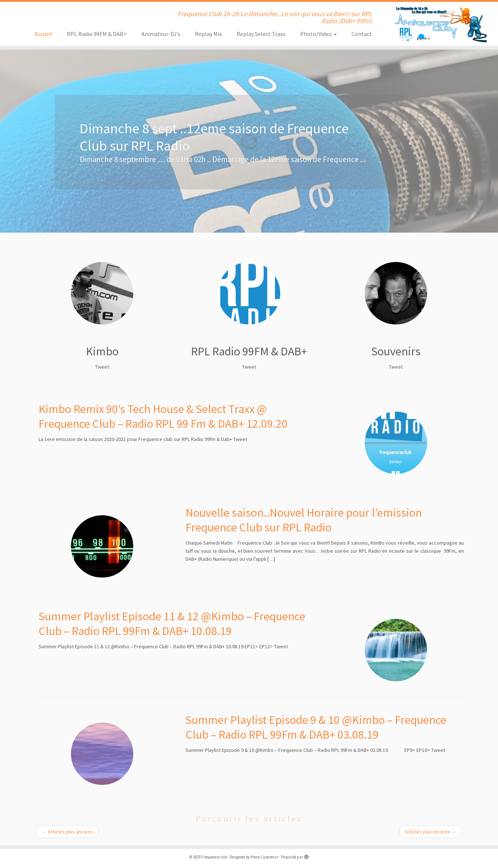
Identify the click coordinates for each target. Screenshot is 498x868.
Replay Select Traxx (261, 34)
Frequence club (214, 857)
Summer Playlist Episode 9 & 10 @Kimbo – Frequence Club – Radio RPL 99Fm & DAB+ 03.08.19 (316, 727)
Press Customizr (264, 857)
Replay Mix (208, 34)
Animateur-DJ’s (161, 34)
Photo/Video (318, 34)
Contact (362, 34)
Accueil (43, 34)
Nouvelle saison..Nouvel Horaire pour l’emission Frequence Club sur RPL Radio (304, 520)
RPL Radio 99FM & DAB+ (97, 34)
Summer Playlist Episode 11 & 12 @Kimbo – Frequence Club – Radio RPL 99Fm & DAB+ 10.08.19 (172, 624)
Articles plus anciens (67, 832)
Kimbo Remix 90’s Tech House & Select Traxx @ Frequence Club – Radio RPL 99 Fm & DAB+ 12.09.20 (163, 416)
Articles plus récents (431, 832)
